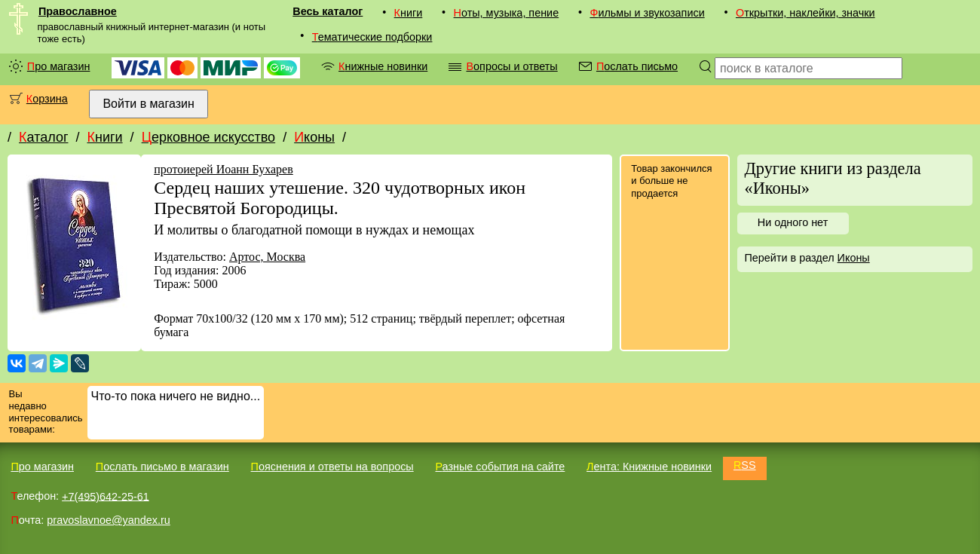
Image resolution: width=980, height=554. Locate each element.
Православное (78, 11)
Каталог (43, 137)
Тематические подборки (372, 37)
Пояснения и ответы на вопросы (332, 467)
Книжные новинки (383, 66)
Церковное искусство (209, 137)
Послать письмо (637, 66)
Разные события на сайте (500, 467)
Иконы (314, 137)
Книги (409, 13)
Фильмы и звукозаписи (647, 13)
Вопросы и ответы (511, 66)
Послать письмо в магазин (162, 467)
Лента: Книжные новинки (649, 467)
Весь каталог (328, 11)
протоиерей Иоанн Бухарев (224, 169)
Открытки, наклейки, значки (805, 13)
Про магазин (59, 66)
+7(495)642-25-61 (106, 496)
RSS (745, 465)
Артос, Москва (267, 257)
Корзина (47, 99)
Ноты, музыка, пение (507, 13)
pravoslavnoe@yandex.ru (108, 520)
